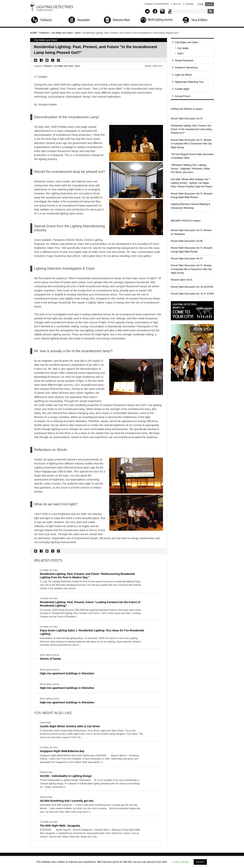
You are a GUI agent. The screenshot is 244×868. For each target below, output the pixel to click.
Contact (189, 4)
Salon (77, 66)
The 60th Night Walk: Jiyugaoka (60, 826)
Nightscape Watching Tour (189, 82)
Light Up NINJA (183, 75)
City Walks (183, 48)
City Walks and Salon (64, 66)
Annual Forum (183, 96)
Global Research (184, 60)
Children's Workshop (186, 68)
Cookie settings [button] (180, 862)
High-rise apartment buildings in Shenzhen (67, 673)
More (92, 585)
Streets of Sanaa (50, 659)
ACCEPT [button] (200, 862)
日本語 (201, 4)
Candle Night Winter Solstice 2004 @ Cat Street (70, 726)
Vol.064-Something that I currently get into (67, 801)
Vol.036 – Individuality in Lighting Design (66, 776)
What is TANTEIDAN (157, 4)
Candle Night (182, 89)
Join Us (177, 4)
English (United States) (209, 4)
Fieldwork (48, 66)
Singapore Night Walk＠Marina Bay (62, 751)
